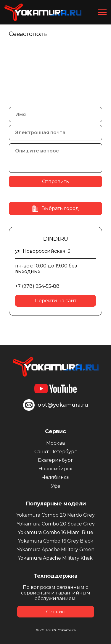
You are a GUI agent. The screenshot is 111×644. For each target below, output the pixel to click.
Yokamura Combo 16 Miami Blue (55, 532)
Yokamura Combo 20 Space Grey (56, 524)
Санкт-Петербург (55, 452)
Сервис (55, 612)
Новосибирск (56, 469)
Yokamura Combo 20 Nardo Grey (55, 515)
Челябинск (56, 477)
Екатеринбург (55, 460)
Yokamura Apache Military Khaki (56, 558)
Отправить (55, 181)
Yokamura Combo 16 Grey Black (56, 541)
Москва (55, 443)
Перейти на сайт (56, 301)
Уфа (56, 486)
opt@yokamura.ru (63, 405)
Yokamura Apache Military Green (55, 549)
